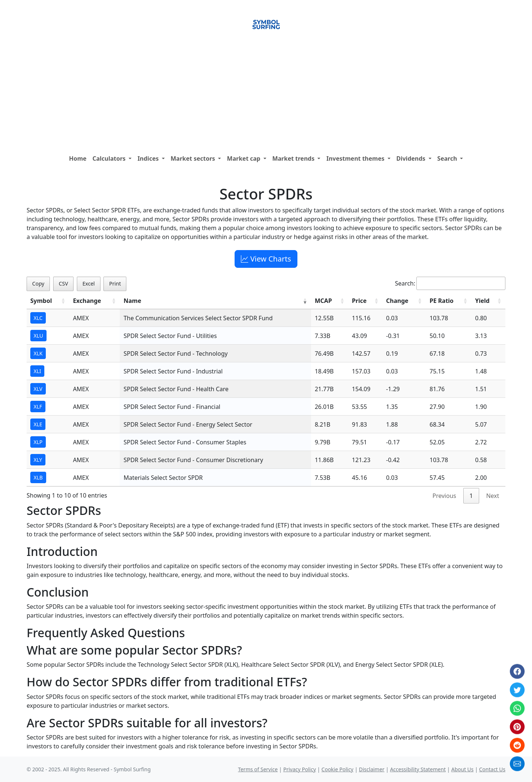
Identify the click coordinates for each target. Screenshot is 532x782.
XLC (38, 318)
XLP (38, 442)
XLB (38, 477)
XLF (38, 407)
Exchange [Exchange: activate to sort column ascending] (87, 301)
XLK (38, 353)
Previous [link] (444, 496)
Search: (450, 283)
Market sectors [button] (194, 158)
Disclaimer (372, 769)
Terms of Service (258, 769)
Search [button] (448, 158)
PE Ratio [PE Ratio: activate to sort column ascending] (442, 301)
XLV (38, 389)
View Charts (266, 259)
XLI (37, 371)
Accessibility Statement (418, 769)
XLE (38, 424)
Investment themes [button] (356, 158)
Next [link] (493, 496)
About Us (462, 769)
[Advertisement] (266, 96)
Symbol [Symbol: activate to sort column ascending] (41, 301)
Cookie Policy (337, 769)
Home (78, 158)
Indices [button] (149, 158)
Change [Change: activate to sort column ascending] (397, 301)
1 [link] (471, 496)
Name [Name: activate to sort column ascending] (132, 301)
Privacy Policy (300, 769)
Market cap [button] (244, 158)
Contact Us (492, 769)
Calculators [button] (110, 158)
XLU (38, 336)
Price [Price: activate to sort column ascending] (359, 301)
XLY (38, 460)
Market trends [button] (294, 158)
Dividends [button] (412, 158)
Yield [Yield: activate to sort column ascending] (482, 301)
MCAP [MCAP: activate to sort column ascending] (323, 301)
